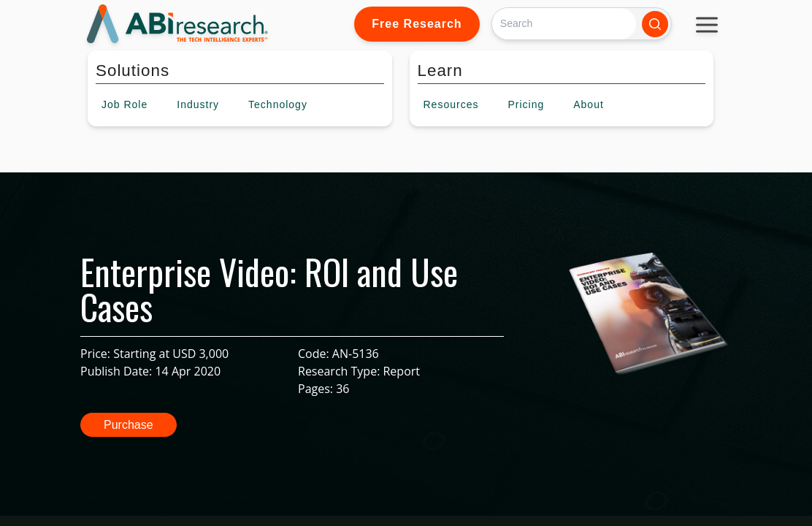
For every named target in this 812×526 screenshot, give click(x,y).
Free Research (417, 24)
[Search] (564, 24)
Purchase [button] (129, 425)
